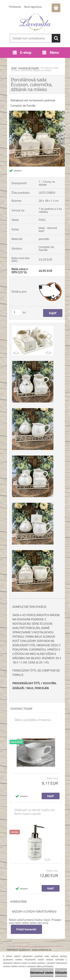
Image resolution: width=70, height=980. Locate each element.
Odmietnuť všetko (42, 973)
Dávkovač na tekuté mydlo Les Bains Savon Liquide (35, 812)
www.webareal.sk (42, 950)
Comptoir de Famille (29, 68)
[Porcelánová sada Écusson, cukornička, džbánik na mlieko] (37, 112)
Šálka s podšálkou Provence (33, 720)
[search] (56, 38)
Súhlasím (61, 973)
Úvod (14, 68)
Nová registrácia (33, 7)
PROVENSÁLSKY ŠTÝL (26, 683)
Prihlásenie (15, 7)
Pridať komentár (27, 929)
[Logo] (35, 22)
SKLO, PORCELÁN (38, 688)
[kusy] (16, 312)
